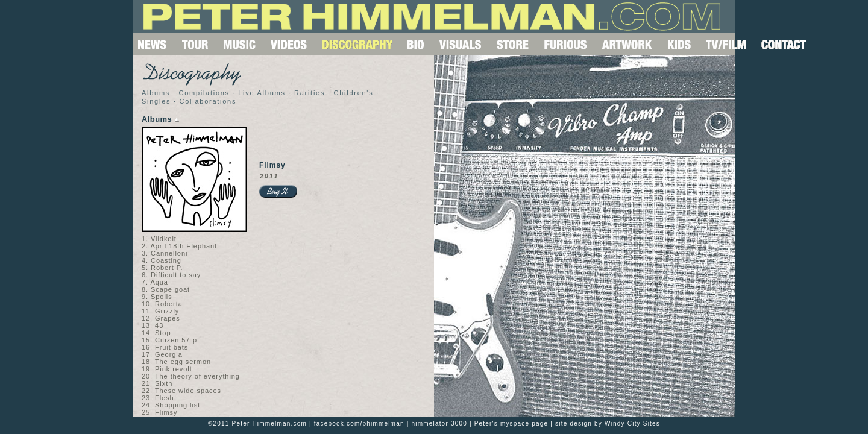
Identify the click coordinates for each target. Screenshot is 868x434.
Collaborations (208, 101)
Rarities (310, 93)
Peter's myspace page (511, 423)
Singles (156, 101)
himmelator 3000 (439, 423)
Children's (354, 93)
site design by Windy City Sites (608, 423)
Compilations (204, 93)
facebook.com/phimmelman (359, 423)
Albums (156, 93)
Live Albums (262, 93)
